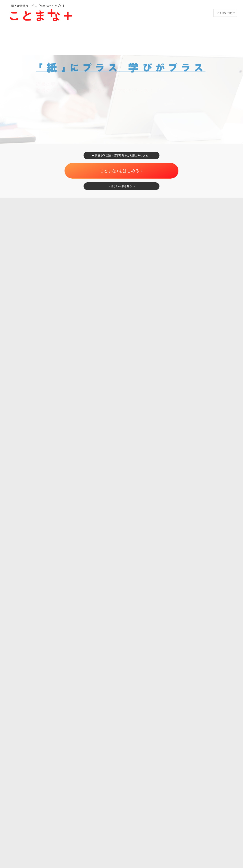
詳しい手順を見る (121, 157)
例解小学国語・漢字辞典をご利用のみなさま (121, 127)
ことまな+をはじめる (121, 142)
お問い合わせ (225, 13)
